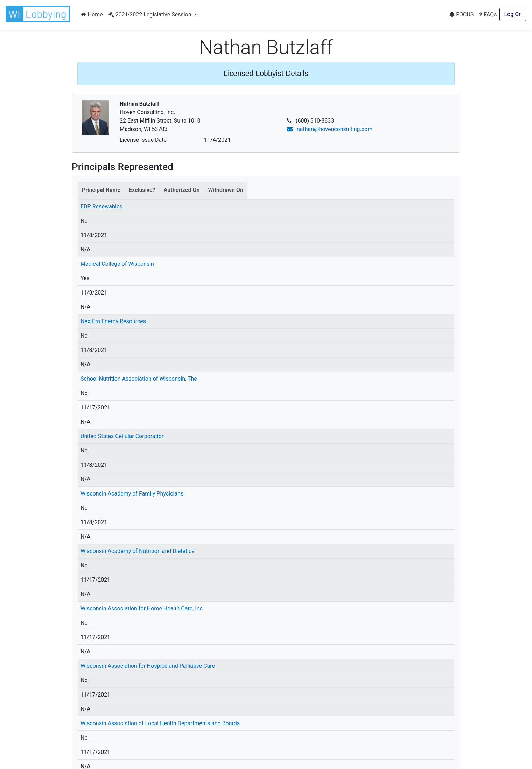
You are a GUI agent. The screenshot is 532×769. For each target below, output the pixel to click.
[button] (39, 14)
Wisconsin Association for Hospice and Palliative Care (148, 666)
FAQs (488, 15)
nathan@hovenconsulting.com (330, 129)
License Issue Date (143, 140)
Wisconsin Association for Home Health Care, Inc (142, 608)
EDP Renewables (101, 206)
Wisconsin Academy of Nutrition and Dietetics (138, 551)
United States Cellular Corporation (123, 436)
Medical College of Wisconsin (117, 264)
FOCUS (461, 15)
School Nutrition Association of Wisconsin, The (139, 379)
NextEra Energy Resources (113, 321)
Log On (513, 14)
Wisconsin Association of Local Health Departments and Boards (160, 723)
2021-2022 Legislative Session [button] (151, 15)
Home (92, 15)
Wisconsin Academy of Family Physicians (132, 494)
